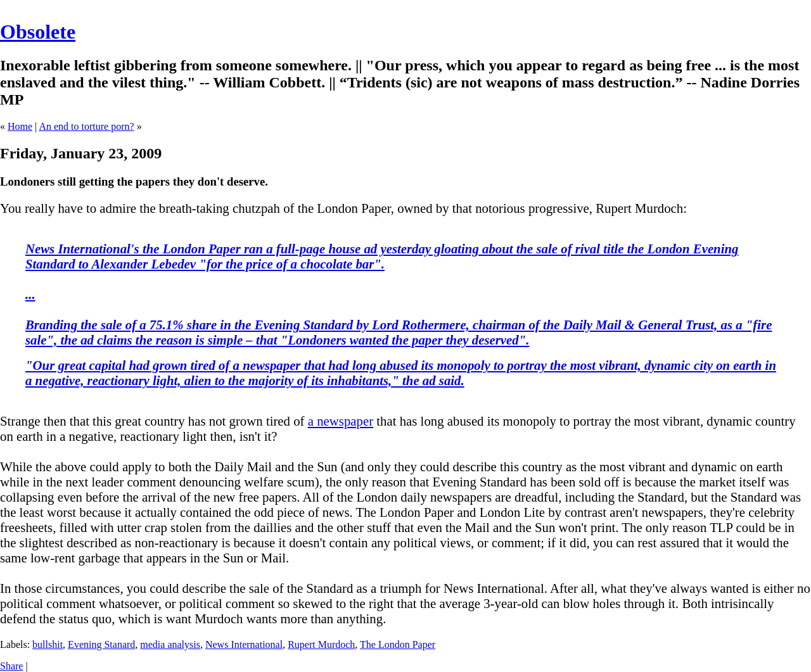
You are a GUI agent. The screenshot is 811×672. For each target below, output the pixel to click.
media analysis (170, 644)
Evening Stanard (101, 644)
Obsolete (38, 32)
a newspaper (341, 421)
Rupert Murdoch (321, 644)
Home (20, 126)
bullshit (48, 644)
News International (244, 644)
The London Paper (398, 644)
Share (11, 666)
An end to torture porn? (86, 126)
